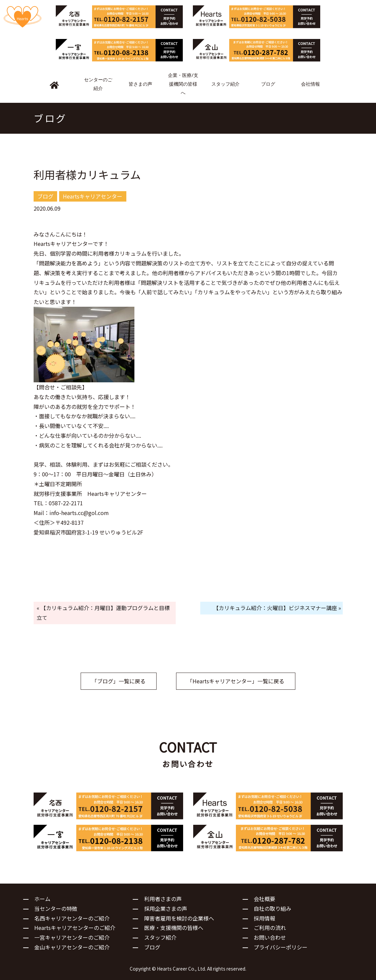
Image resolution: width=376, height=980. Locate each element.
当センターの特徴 (56, 908)
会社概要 (264, 899)
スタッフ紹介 (160, 937)
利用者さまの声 (163, 899)
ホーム (42, 899)
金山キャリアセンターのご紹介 (72, 947)
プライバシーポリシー (281, 947)
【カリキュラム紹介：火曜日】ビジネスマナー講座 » (277, 608)
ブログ (152, 947)
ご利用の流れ (270, 928)
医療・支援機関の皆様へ (174, 928)
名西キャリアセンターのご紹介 (72, 918)
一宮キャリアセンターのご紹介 (72, 937)
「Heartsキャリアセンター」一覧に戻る (236, 681)
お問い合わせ (270, 937)
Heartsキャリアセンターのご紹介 (75, 928)
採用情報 (264, 918)
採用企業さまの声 (166, 908)
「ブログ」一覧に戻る (119, 681)
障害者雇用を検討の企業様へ (179, 918)
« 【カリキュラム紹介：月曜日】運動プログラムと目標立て (103, 613)
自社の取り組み (273, 908)
